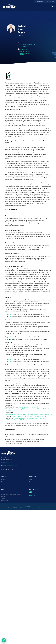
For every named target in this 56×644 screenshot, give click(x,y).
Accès (50, 1)
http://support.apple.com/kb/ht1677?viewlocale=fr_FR (29, 416)
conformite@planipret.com (13, 443)
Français (39, 2)
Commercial (32, 484)
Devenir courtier (33, 486)
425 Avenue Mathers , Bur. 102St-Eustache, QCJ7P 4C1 (25, 52)
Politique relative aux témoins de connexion (11, 494)
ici (11, 314)
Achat (31, 480)
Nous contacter (5, 501)
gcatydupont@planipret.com (28, 44)
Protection (4, 496)
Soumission (4, 499)
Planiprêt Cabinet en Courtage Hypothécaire (29, 505)
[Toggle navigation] (53, 7)
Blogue (3, 482)
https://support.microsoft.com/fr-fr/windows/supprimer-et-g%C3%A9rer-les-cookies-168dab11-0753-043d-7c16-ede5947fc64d (28, 409)
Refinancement (33, 482)
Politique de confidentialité (8, 492)
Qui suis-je (4, 480)
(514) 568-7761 (24, 46)
